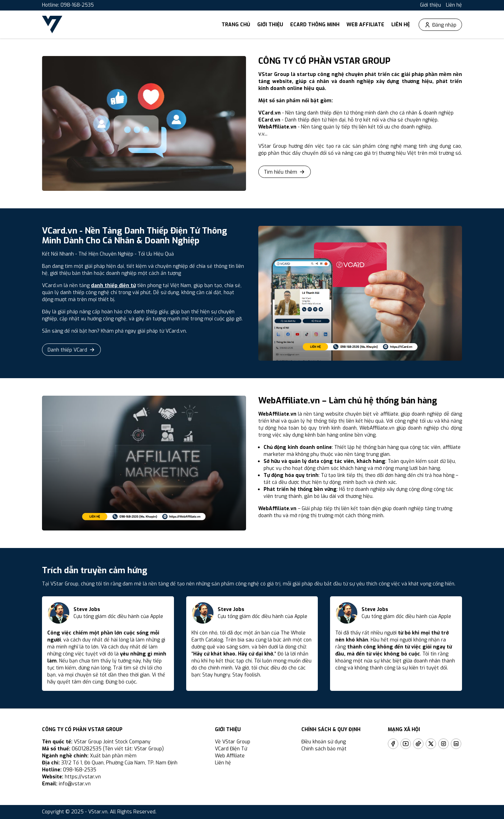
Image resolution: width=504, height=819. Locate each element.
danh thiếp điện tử (113, 286)
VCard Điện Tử (231, 749)
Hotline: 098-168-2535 (68, 5)
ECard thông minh (315, 25)
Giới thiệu (430, 5)
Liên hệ (454, 5)
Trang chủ (236, 25)
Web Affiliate (365, 25)
